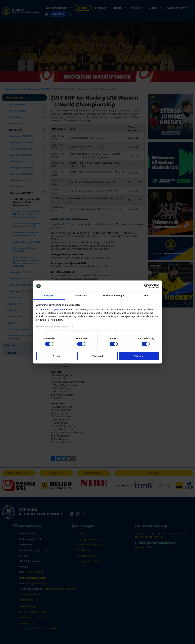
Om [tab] (146, 296)
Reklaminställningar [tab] (114, 296)
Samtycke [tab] (49, 296)
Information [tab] (81, 296)
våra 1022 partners (53, 309)
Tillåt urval (98, 356)
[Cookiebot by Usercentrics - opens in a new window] (146, 286)
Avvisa (56, 356)
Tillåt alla (139, 356)
